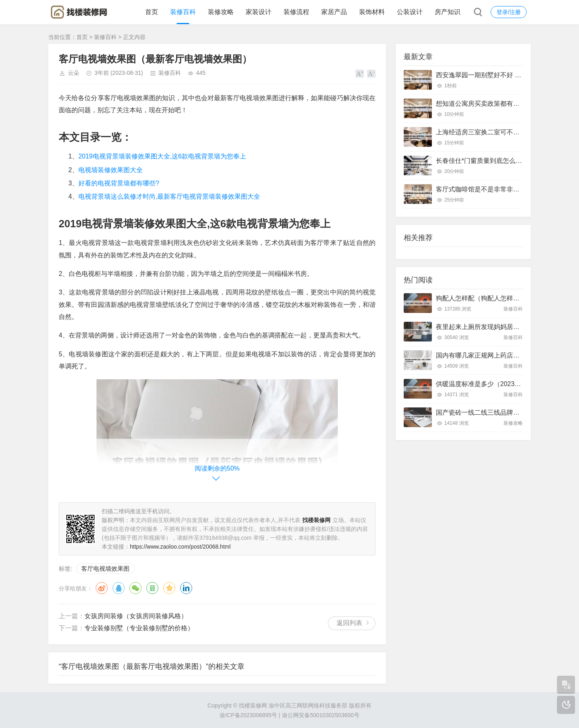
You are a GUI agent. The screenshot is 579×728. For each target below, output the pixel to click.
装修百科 (183, 12)
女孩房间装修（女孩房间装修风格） (136, 616)
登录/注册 (509, 12)
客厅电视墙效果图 (105, 569)
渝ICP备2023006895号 (248, 715)
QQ (119, 588)
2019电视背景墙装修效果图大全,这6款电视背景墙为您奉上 (162, 156)
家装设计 (259, 12)
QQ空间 (169, 588)
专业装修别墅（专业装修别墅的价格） (139, 628)
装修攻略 (221, 12)
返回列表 (349, 623)
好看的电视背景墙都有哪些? (119, 183)
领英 (186, 588)
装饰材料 (372, 12)
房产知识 (448, 12)
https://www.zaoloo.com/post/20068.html (180, 547)
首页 (152, 12)
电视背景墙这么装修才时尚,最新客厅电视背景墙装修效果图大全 (169, 196)
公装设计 (410, 12)
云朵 (74, 73)
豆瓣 (152, 588)
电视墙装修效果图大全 (111, 170)
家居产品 (334, 12)
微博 (102, 588)
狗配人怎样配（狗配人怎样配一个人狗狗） (497, 298)
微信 (136, 588)
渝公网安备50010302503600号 (321, 715)
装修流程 (296, 12)
